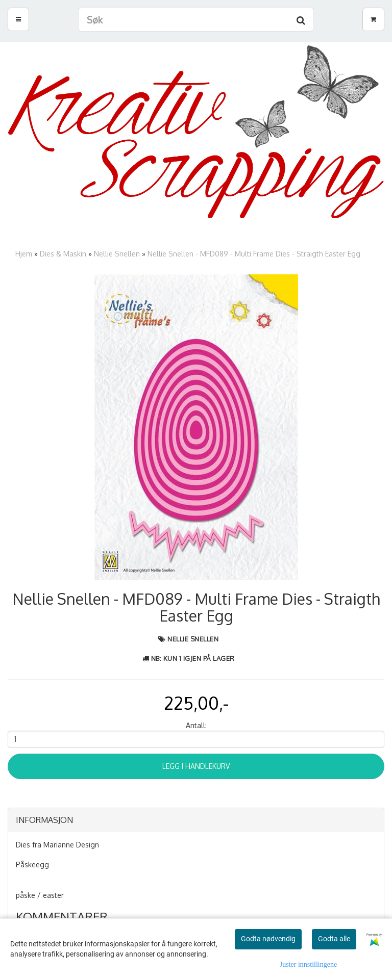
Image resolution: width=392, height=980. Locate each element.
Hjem (24, 254)
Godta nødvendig (268, 939)
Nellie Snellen (117, 254)
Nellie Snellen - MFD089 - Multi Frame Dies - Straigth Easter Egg (254, 254)
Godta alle (334, 939)
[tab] (196, 820)
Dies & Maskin (63, 254)
